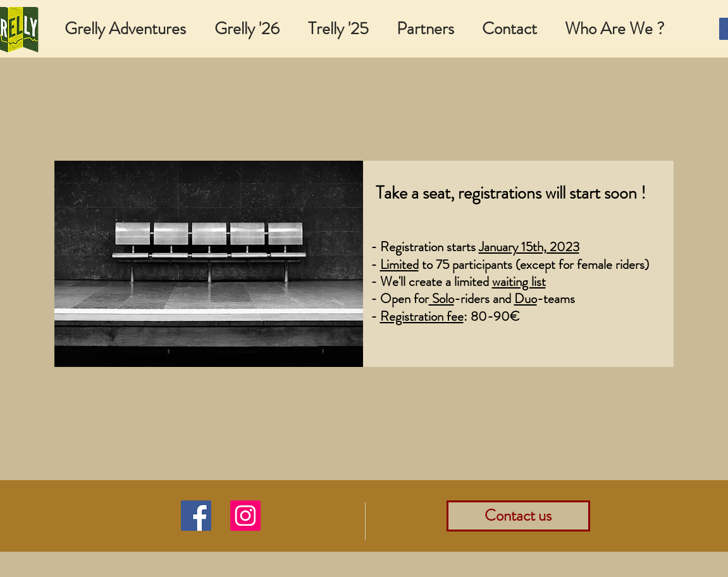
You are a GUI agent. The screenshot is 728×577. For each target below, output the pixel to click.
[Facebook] (196, 516)
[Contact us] (518, 516)
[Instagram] (245, 516)
